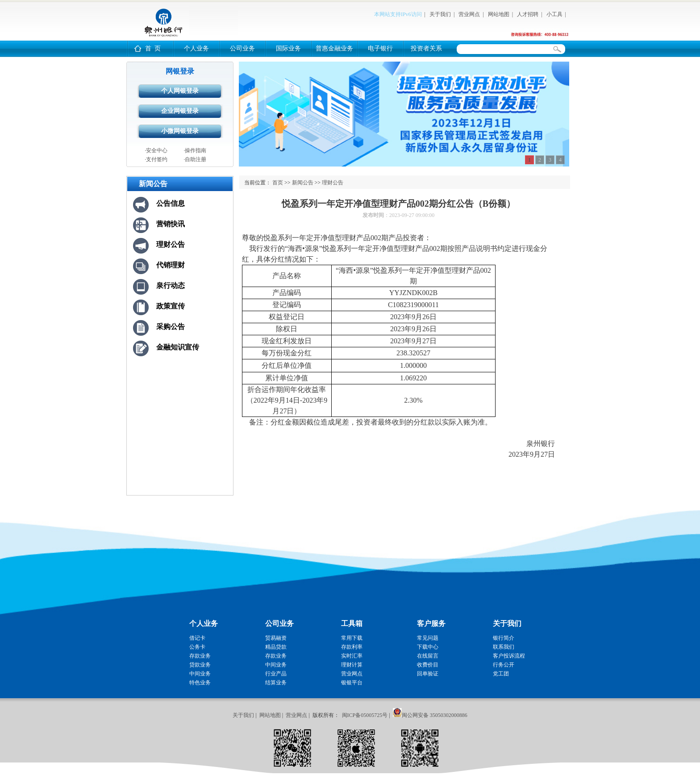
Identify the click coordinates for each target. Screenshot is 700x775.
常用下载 (352, 638)
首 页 (153, 48)
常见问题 (428, 638)
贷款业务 (200, 665)
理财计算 (352, 665)
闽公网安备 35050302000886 (435, 715)
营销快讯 (171, 224)
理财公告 (171, 244)
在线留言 (428, 656)
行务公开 (504, 665)
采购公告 (171, 327)
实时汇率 (352, 656)
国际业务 (288, 48)
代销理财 (171, 265)
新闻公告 (303, 183)
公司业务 (242, 48)
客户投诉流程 (509, 656)
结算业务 (276, 683)
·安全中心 (156, 150)
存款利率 (352, 647)
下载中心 (428, 647)
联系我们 (504, 647)
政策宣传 (171, 306)
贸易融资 (276, 638)
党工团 (501, 674)
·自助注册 (195, 159)
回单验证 (428, 674)
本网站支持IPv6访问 (398, 14)
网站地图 (499, 14)
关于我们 (440, 14)
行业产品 (276, 674)
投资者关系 (426, 48)
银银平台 (352, 683)
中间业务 (200, 674)
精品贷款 (276, 647)
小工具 (554, 14)
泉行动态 (171, 285)
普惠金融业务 (334, 48)
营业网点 (469, 14)
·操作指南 (195, 150)
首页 (278, 183)
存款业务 (200, 656)
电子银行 (380, 48)
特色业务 (200, 683)
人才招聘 (528, 14)
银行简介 (504, 638)
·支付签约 (156, 159)
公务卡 (197, 647)
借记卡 (197, 638)
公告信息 (171, 203)
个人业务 (196, 48)
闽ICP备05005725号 (365, 715)
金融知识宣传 (178, 347)
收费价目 (428, 665)
